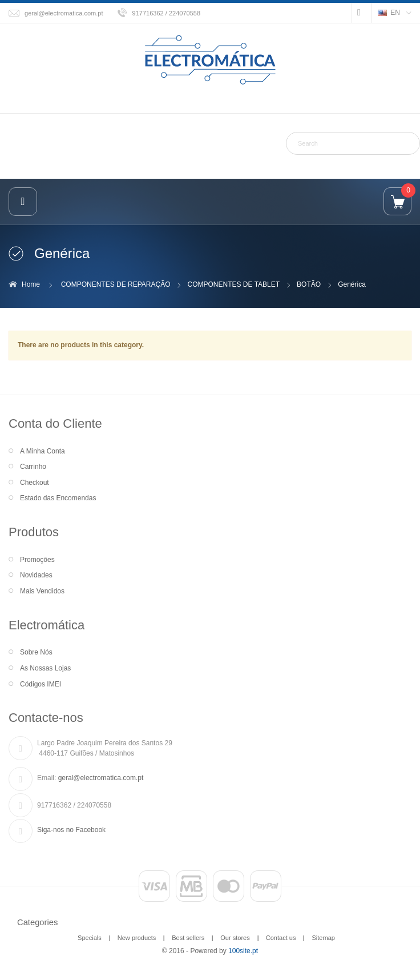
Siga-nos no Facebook (71, 830)
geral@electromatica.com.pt (64, 13)
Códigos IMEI (41, 684)
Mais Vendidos (42, 591)
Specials (90, 938)
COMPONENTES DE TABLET (234, 284)
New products (137, 938)
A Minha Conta (43, 451)
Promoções (37, 560)
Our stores (235, 938)
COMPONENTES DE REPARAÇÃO (116, 284)
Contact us (281, 938)
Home (31, 284)
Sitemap (323, 938)
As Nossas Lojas (45, 668)
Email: (47, 778)
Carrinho (33, 467)
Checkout (35, 483)
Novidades (36, 575)
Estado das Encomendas (58, 498)
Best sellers (188, 938)
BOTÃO (309, 284)
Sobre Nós (36, 652)
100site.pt (243, 951)
